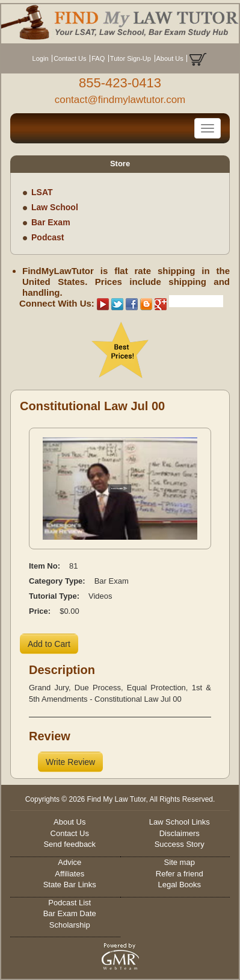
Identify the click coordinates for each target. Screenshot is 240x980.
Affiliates (69, 874)
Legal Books (179, 885)
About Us (170, 58)
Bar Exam (51, 222)
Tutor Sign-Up (131, 58)
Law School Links (180, 822)
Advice (69, 862)
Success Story (180, 844)
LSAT (42, 192)
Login (41, 58)
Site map (180, 862)
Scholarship (70, 925)
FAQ (98, 58)
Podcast (48, 237)
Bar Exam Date (70, 913)
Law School (55, 207)
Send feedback (69, 844)
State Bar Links (70, 885)
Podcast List (69, 903)
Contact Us (70, 58)
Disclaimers (180, 833)
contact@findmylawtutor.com (120, 100)
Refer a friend (180, 874)
